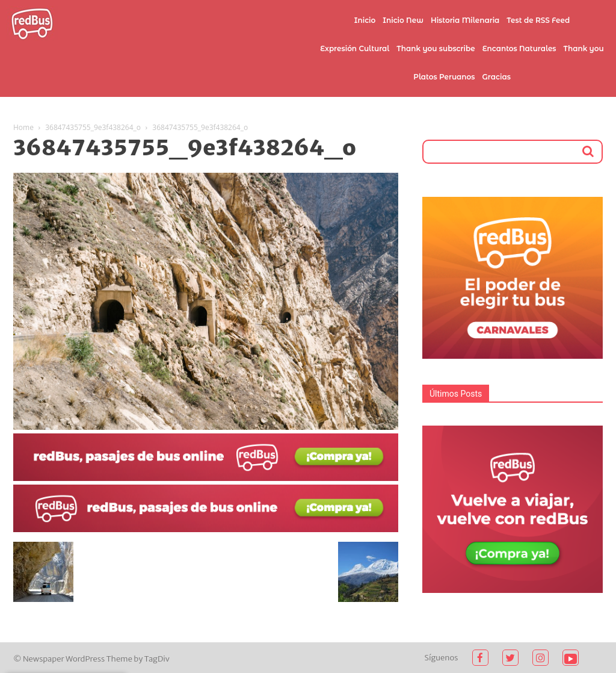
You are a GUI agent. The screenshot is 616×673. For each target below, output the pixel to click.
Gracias (497, 77)
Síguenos (442, 658)
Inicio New (403, 20)
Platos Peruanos (444, 77)
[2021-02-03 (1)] (206, 529)
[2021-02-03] (206, 478)
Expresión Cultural (355, 48)
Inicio (365, 20)
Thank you (584, 48)
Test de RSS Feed (538, 20)
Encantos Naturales (519, 48)
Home (23, 127)
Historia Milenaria (465, 20)
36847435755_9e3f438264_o (93, 127)
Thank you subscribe (436, 48)
